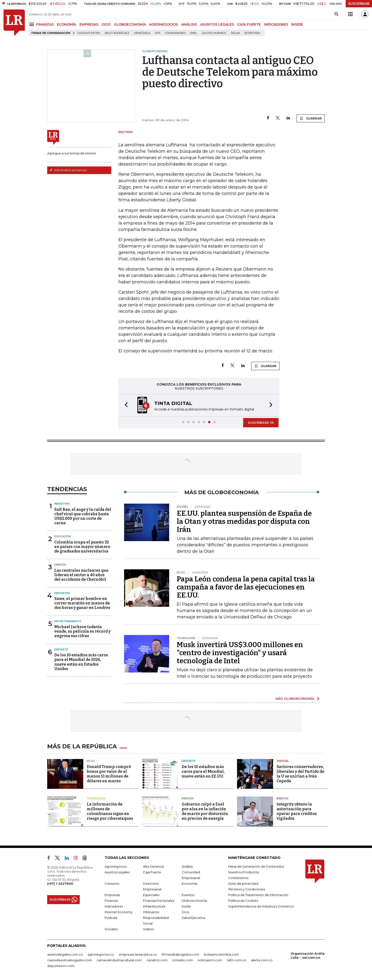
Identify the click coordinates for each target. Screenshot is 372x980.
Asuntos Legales (117, 872)
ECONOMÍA (67, 24)
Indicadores (114, 906)
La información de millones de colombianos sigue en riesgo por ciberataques (110, 811)
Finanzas (111, 901)
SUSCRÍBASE (359, 4)
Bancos (283, 798)
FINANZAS (45, 24)
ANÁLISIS (189, 24)
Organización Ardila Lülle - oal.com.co (308, 955)
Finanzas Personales (159, 901)
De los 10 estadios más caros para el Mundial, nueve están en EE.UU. (203, 771)
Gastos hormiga (214, 33)
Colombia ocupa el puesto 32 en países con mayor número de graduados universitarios (82, 547)
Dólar (235, 33)
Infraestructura (154, 906)
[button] (125, 405)
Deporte (61, 649)
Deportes (62, 593)
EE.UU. (91, 761)
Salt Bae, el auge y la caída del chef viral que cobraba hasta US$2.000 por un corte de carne (83, 516)
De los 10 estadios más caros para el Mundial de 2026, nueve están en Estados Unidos (81, 662)
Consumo (112, 883)
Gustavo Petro (89, 33)
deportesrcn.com (61, 966)
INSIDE (297, 24)
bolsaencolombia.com (221, 954)
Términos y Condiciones (246, 889)
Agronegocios (116, 866)
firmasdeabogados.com (181, 954)
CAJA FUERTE (249, 24)
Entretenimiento (68, 621)
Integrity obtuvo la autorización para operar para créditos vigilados (297, 811)
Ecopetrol (252, 33)
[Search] (336, 14)
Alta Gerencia (153, 866)
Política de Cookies (243, 901)
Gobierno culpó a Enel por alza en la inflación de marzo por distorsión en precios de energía (205, 811)
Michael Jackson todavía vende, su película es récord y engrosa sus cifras (82, 631)
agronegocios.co (101, 954)
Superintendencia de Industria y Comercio (261, 906)
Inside (186, 906)
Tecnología (96, 798)
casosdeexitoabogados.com (70, 960)
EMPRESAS (89, 24)
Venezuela (142, 33)
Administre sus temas (68, 170)
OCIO (106, 24)
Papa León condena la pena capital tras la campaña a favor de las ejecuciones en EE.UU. (246, 587)
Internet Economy (119, 912)
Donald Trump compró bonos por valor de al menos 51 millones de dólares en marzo (109, 774)
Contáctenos (238, 878)
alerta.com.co (262, 960)
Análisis (187, 866)
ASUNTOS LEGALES (217, 24)
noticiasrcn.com (210, 960)
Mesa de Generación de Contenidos (256, 866)
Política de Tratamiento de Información (258, 895)
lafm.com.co (237, 960)
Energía (60, 565)
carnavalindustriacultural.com (119, 960)
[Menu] (32, 24)
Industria (62, 504)
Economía (190, 883)
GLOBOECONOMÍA (130, 24)
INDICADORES (276, 24)
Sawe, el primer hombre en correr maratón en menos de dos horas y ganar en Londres (82, 603)
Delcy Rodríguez (117, 33)
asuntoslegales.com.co (65, 954)
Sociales (111, 929)
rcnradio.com (183, 960)
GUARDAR (311, 118)
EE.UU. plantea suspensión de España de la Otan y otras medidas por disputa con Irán (244, 521)
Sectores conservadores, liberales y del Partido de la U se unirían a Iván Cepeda (300, 774)
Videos (148, 929)
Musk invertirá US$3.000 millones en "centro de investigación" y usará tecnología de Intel (240, 653)
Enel (194, 33)
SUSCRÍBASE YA (261, 423)
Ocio (186, 912)
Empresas (112, 895)
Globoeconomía (194, 901)
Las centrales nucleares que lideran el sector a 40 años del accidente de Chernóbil (81, 575)
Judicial (283, 761)
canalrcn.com (157, 960)
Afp (158, 33)
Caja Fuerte (152, 872)
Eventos (188, 895)
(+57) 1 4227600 (60, 883)
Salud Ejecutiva (193, 918)
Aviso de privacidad (243, 883)
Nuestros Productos (244, 872)
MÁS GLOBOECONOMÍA (295, 699)
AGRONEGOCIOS (164, 24)
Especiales (151, 895)
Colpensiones (175, 33)
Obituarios (151, 912)
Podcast (111, 918)
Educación (63, 536)
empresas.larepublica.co (138, 954)
